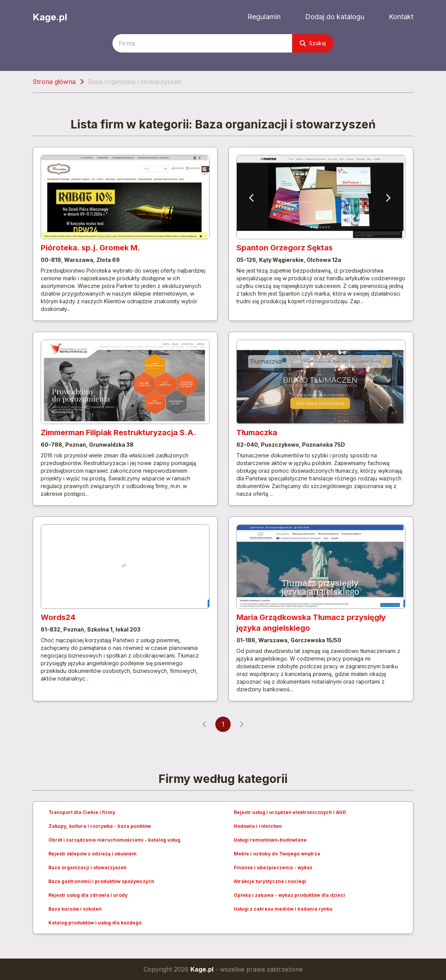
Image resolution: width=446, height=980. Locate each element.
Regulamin (264, 17)
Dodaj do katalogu (335, 17)
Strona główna (54, 82)
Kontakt (401, 17)
